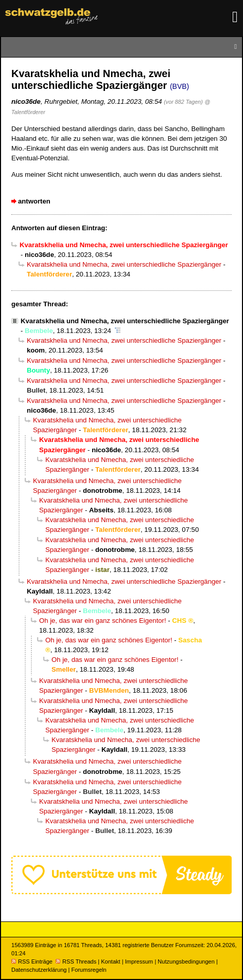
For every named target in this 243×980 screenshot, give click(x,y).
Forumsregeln (89, 970)
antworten (34, 201)
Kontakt (110, 961)
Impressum (139, 961)
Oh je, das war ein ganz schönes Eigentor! (103, 621)
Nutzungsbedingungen (186, 961)
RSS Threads (76, 961)
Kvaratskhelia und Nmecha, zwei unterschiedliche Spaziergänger (124, 264)
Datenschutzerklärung (39, 970)
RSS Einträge (32, 961)
